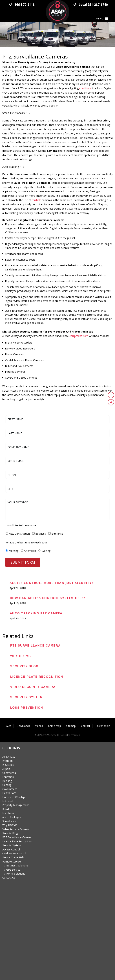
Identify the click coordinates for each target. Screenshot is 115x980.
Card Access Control (14, 853)
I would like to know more (21, 525)
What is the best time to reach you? (26, 542)
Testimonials (103, 726)
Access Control (11, 849)
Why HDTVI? (21, 656)
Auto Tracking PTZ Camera (36, 614)
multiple (37, 200)
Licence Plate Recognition (37, 677)
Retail (6, 809)
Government (10, 789)
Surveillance (9, 821)
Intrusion (7, 761)
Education (8, 777)
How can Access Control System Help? (47, 599)
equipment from (79, 336)
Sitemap (71, 726)
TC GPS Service (11, 870)
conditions (85, 88)
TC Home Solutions (14, 874)
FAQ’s (8, 726)
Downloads (23, 726)
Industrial (8, 801)
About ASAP (9, 757)
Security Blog (24, 666)
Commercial (9, 773)
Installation (9, 813)
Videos (39, 726)
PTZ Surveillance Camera (36, 646)
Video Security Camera (33, 687)
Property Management (16, 805)
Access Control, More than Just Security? (51, 583)
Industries (8, 765)
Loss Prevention (27, 708)
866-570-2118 (25, 5)
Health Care (9, 793)
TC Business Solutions (15, 865)
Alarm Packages (12, 817)
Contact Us (9, 878)
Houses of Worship (14, 797)
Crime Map (55, 726)
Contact (86, 726)
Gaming (7, 785)
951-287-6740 (98, 5)
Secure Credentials (13, 857)
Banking (7, 781)
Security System (27, 697)
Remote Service (12, 862)
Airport (6, 769)
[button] (99, 19)
